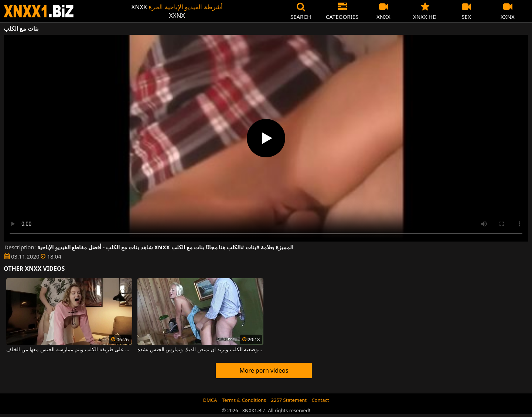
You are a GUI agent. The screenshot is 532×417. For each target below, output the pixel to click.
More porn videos (264, 370)
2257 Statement (289, 400)
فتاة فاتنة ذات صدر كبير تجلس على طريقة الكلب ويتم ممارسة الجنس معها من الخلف (69, 350)
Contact (320, 400)
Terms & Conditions (244, 400)
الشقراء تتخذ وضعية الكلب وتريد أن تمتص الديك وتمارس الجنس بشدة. (200, 350)
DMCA (210, 400)
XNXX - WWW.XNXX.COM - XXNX (39, 11)
